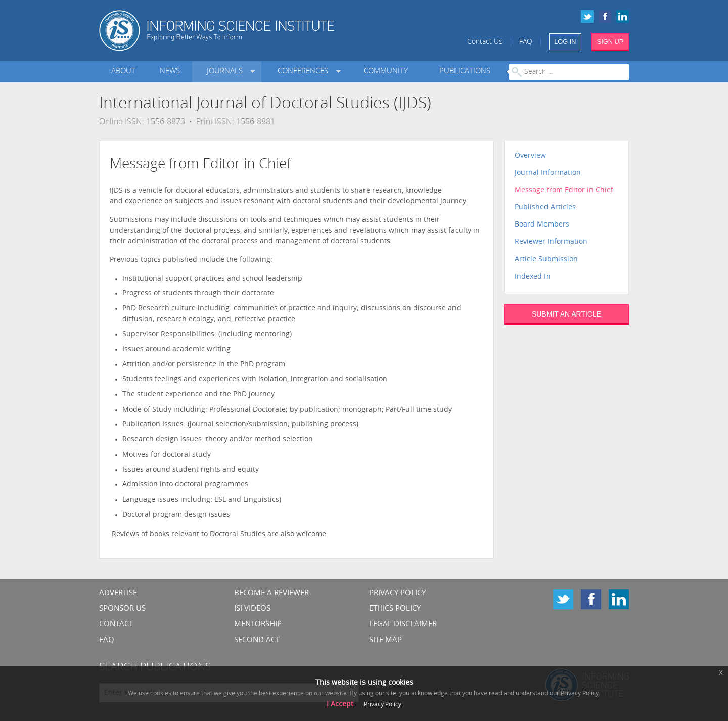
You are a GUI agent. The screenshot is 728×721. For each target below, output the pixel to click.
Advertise (118, 593)
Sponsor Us (122, 609)
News (170, 72)
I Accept (340, 705)
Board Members (542, 225)
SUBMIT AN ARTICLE (566, 314)
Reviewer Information (551, 242)
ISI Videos (252, 609)
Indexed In (533, 277)
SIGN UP (610, 42)
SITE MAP (385, 640)
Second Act (257, 640)
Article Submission (546, 260)
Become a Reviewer (271, 593)
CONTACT (116, 625)
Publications (465, 72)
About (123, 72)
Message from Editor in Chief (564, 190)
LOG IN (565, 42)
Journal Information (548, 173)
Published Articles (545, 208)
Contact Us (485, 42)
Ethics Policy (395, 609)
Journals (227, 72)
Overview (530, 156)
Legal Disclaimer (403, 625)
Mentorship (258, 625)
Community (386, 72)
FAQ (526, 42)
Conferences (305, 72)
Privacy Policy (397, 593)
